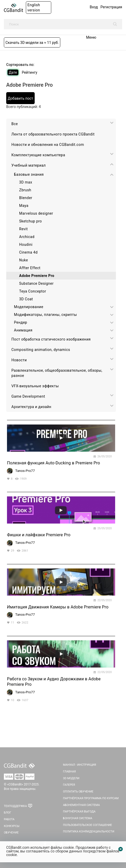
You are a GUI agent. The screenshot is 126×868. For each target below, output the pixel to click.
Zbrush (25, 190)
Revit (23, 229)
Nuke (24, 260)
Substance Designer (36, 283)
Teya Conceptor (33, 291)
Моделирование (29, 307)
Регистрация (111, 7)
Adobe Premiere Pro (37, 276)
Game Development (28, 396)
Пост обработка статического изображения (51, 339)
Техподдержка (15, 806)
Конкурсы (12, 826)
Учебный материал (29, 165)
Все (15, 124)
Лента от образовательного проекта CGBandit (53, 134)
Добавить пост (20, 98)
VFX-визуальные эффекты (35, 386)
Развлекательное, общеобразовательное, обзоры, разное (57, 373)
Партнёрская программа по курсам (91, 798)
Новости (19, 360)
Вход (94, 7)
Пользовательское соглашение (88, 825)
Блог (8, 813)
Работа (9, 819)
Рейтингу (29, 72)
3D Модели (71, 778)
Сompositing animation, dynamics (41, 350)
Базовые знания (29, 174)
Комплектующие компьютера (38, 155)
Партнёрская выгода (79, 812)
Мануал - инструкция (80, 765)
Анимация (23, 330)
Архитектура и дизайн (31, 407)
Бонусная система (78, 818)
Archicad (27, 237)
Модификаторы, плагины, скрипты (45, 315)
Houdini (26, 245)
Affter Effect (30, 268)
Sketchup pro (31, 221)
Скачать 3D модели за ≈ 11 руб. (32, 43)
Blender (26, 198)
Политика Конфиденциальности (89, 832)
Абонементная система (81, 805)
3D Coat (26, 299)
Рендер (21, 322)
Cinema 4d (28, 252)
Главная (70, 772)
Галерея (69, 785)
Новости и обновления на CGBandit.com (48, 145)
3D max (26, 182)
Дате (13, 72)
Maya (24, 206)
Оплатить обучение (78, 792)
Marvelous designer (36, 213)
